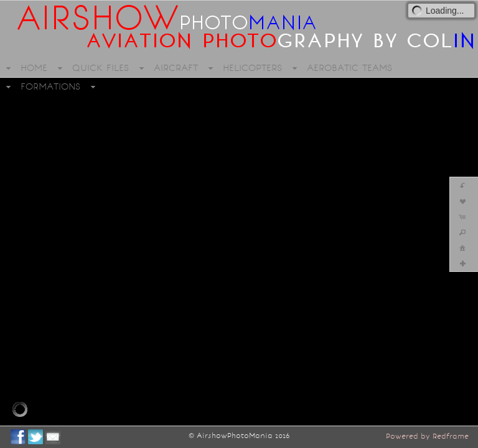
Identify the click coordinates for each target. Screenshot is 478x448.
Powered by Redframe (427, 436)
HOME (34, 68)
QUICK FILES (101, 68)
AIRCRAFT (176, 68)
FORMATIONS (50, 86)
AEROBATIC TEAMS (349, 68)
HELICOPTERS (252, 68)
